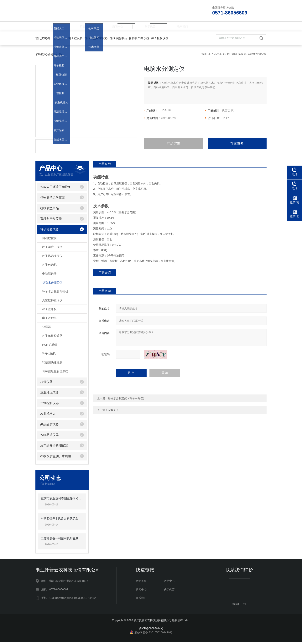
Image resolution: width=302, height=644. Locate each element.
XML (187, 622)
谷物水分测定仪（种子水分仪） (127, 400)
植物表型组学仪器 (96, 40)
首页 (52, 27)
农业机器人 (48, 415)
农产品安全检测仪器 (54, 447)
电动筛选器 (49, 275)
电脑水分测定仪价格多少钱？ (191, 339)
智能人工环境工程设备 (68, 40)
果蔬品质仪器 (49, 426)
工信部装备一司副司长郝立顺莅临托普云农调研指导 (62, 540)
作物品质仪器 (49, 437)
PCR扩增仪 (50, 346)
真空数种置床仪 (52, 302)
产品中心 (84, 27)
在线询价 (237, 145)
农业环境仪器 (49, 394)
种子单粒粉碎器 (52, 337)
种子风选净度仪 (52, 258)
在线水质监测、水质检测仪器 (59, 458)
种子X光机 (49, 355)
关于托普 (149, 27)
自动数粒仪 (49, 240)
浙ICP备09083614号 (151, 630)
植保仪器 (46, 384)
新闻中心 (116, 27)
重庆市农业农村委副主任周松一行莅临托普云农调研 (62, 500)
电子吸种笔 (49, 320)
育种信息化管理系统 (55, 373)
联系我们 (181, 27)
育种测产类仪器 (139, 40)
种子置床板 (49, 311)
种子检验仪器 (160, 40)
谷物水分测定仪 (257, 56)
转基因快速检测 (52, 364)
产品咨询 (174, 145)
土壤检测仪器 (49, 405)
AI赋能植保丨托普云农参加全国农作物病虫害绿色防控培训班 (62, 520)
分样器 (47, 329)
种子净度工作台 (52, 249)
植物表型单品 (118, 40)
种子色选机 (49, 266)
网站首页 (141, 583)
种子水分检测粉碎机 (55, 293)
